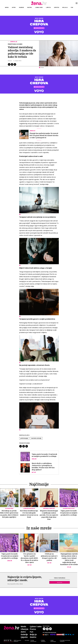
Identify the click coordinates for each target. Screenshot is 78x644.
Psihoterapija (24, 438)
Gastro (29, 7)
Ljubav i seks (39, 7)
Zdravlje (14, 42)
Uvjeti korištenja (53, 641)
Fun (72, 7)
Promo (33, 629)
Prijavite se (60, 582)
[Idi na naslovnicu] (39, 5)
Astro (14, 7)
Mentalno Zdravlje (36, 438)
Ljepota (48, 7)
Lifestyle (57, 7)
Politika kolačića (43, 641)
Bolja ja (65, 7)
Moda (7, 7)
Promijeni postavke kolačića (65, 641)
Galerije (21, 7)
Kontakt (27, 640)
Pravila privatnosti (33, 641)
